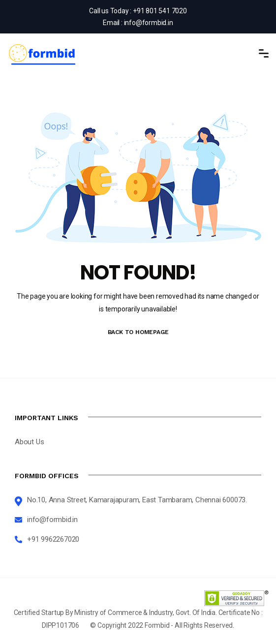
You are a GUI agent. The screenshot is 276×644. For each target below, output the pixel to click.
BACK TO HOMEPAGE (138, 332)
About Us (29, 442)
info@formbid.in (149, 23)
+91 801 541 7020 (160, 11)
